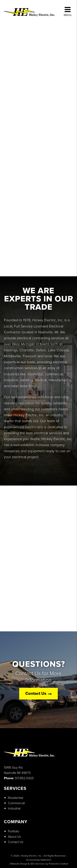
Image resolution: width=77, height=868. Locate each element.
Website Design (19, 864)
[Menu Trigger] (68, 12)
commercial (54, 374)
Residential (16, 798)
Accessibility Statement (38, 860)
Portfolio (14, 831)
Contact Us (38, 694)
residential (35, 374)
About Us (14, 837)
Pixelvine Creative (59, 864)
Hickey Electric (37, 14)
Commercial (16, 803)
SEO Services (38, 864)
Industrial (14, 808)
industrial (11, 380)
